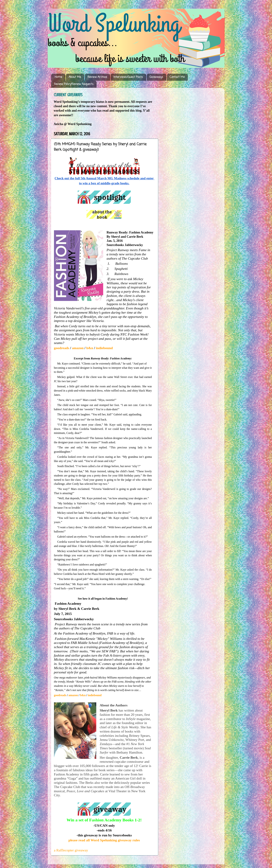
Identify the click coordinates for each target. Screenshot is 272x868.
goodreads (62, 348)
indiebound (104, 348)
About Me (75, 77)
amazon (78, 348)
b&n (90, 348)
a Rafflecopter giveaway (71, 850)
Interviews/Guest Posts (128, 77)
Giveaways (156, 77)
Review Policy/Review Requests (74, 84)
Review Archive (97, 77)
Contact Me (177, 77)
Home (58, 77)
